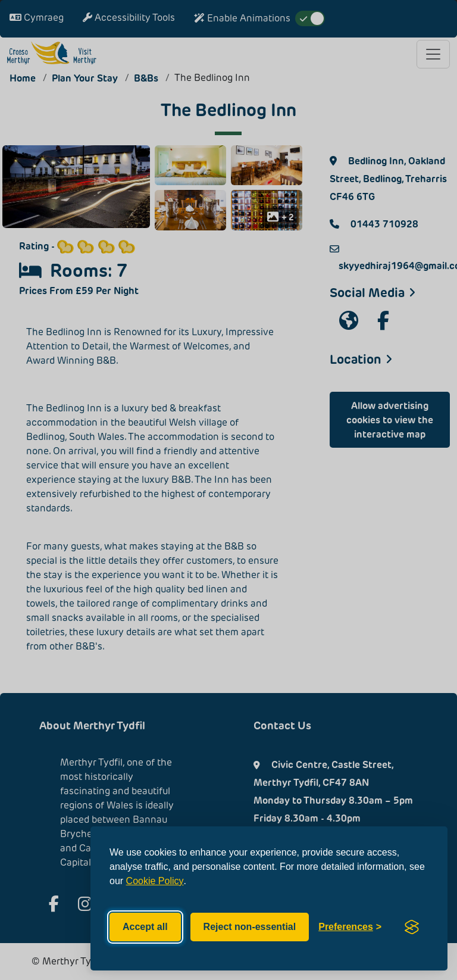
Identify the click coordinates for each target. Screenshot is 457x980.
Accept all (145, 927)
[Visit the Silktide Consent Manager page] (412, 927)
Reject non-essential (250, 927)
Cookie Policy (155, 881)
